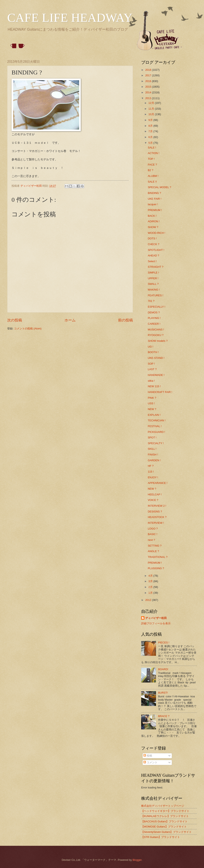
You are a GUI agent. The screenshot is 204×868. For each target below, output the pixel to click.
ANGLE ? (153, 551)
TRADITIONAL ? (158, 557)
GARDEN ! (154, 460)
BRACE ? (164, 716)
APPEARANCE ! (158, 483)
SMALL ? (153, 284)
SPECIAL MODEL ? (159, 187)
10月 (152, 114)
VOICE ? (153, 500)
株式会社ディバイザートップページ (163, 806)
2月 (151, 587)
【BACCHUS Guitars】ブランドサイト (164, 821)
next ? (151, 540)
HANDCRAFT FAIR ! (160, 392)
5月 (151, 143)
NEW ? (152, 409)
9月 (151, 120)
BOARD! (163, 669)
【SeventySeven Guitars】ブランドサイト (166, 832)
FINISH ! (153, 455)
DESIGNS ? (155, 512)
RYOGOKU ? (156, 335)
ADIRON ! (154, 221)
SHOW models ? (158, 341)
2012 (149, 600)
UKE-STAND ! (156, 358)
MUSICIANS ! (156, 330)
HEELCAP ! (155, 494)
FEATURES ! (155, 295)
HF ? (151, 466)
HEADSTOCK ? (157, 517)
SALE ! (152, 148)
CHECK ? (154, 244)
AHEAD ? (153, 256)
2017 (149, 75)
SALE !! (152, 182)
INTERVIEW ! (156, 523)
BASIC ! (152, 534)
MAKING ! (154, 290)
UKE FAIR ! (155, 199)
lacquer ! (153, 204)
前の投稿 (125, 320)
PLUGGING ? (156, 568)
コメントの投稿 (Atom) (28, 329)
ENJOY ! (153, 477)
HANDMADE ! (156, 375)
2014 (149, 92)
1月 (151, 593)
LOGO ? (153, 529)
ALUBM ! (153, 176)
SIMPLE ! (153, 273)
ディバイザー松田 (156, 618)
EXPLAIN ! (154, 415)
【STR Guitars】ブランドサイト (161, 837)
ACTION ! (154, 153)
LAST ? (152, 369)
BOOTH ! (153, 352)
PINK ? (152, 398)
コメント (150, 762)
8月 (151, 126)
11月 (152, 109)
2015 (149, 87)
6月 (151, 137)
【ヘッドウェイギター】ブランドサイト (165, 811)
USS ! (151, 403)
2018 (149, 70)
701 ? (151, 301)
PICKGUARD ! (156, 432)
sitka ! (151, 381)
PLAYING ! (154, 318)
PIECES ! (164, 643)
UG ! (150, 347)
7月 (151, 131)
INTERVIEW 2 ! (157, 506)
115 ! (151, 472)
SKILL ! (152, 449)
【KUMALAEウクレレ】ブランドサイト (165, 816)
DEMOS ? (154, 312)
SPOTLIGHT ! (156, 250)
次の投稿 (15, 320)
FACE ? (152, 165)
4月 (151, 576)
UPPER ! (153, 278)
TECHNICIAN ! (157, 420)
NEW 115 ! (154, 386)
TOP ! (151, 159)
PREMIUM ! (155, 210)
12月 (152, 103)
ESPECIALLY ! (157, 307)
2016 (149, 81)
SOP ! (151, 364)
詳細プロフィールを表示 (156, 623)
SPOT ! (152, 437)
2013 (149, 98)
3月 (151, 581)
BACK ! (152, 216)
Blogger (137, 860)
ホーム (70, 320)
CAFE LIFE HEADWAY (70, 18)
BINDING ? (154, 193)
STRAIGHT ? (156, 267)
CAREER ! (154, 324)
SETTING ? (155, 546)
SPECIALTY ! (156, 443)
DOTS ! (152, 238)
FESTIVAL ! (155, 426)
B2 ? (151, 170)
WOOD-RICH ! (156, 233)
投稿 (148, 756)
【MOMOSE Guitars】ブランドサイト (164, 827)
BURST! (163, 693)
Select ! (152, 261)
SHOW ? (153, 227)
